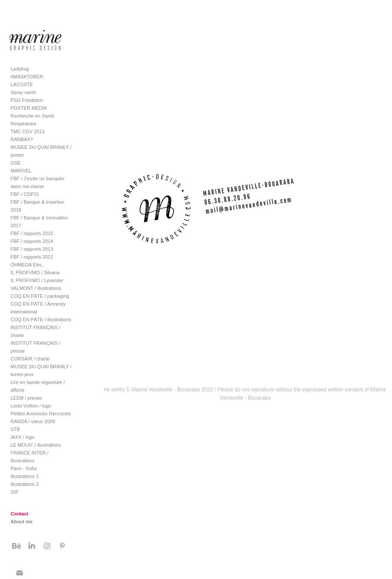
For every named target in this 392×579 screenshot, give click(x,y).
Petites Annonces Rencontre (41, 414)
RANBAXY (22, 139)
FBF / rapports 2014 (32, 241)
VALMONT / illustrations (36, 288)
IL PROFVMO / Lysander (37, 280)
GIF (14, 492)
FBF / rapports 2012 (32, 257)
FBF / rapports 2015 (32, 233)
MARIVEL (21, 171)
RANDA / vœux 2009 (33, 421)
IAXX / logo (22, 437)
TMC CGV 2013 (27, 131)
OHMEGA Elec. (27, 265)
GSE (15, 163)
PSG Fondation (27, 100)
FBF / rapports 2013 (32, 249)
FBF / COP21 (25, 194)
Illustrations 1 (25, 476)
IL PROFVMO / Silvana (35, 273)
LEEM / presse (26, 398)
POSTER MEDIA (28, 108)
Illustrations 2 (25, 484)
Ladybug (20, 69)
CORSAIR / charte (30, 359)
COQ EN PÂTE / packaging (40, 296)
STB (15, 429)
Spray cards (23, 92)
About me (22, 522)
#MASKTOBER (27, 77)
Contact (19, 514)
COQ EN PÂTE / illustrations (41, 320)
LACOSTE (22, 84)
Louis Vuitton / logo (31, 406)
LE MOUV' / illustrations (36, 445)
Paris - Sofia (23, 468)
